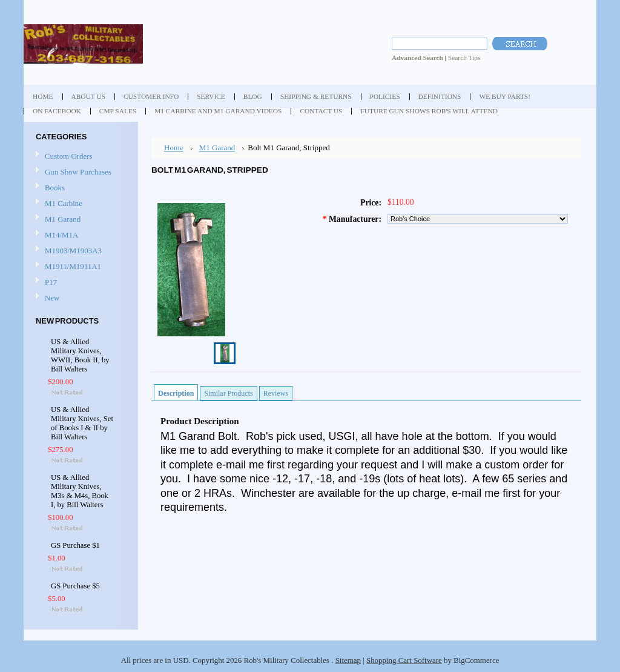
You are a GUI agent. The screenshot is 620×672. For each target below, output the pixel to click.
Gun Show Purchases (78, 172)
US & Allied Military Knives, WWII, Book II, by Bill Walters (80, 355)
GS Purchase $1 (75, 545)
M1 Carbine (64, 203)
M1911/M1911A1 (73, 266)
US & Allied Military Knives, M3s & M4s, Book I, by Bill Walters (80, 491)
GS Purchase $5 (75, 586)
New (52, 298)
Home (174, 148)
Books (55, 188)
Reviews (276, 393)
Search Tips (464, 58)
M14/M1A (61, 235)
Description (176, 393)
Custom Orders (69, 156)
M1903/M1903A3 (73, 251)
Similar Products (228, 393)
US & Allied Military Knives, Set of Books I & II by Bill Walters (82, 423)
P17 (51, 282)
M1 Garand (63, 219)
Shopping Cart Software (404, 660)
